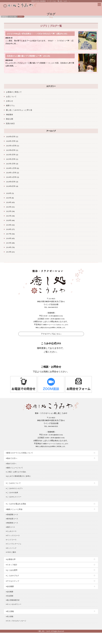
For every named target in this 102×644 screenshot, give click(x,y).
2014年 (9, 247)
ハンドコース (11, 540)
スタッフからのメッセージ (16, 621)
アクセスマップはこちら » (51, 334)
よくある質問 (12, 570)
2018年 (9, 229)
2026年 (9, 193)
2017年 (9, 234)
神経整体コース (12, 523)
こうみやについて (13, 483)
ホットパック (11, 548)
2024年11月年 (11, 173)
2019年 (9, 225)
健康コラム (10, 106)
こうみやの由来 (12, 493)
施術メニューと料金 (14, 509)
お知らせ (10, 101)
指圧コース (10, 527)
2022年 (9, 211)
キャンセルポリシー (14, 604)
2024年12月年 (11, 168)
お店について (11, 97)
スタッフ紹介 (12, 565)
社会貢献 (10, 596)
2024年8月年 (11, 186)
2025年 (9, 198)
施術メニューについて (14, 468)
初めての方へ (12, 458)
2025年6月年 (11, 150)
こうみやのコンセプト (14, 488)
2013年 (9, 252)
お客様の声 (11, 559)
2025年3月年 (11, 155)
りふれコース (11, 531)
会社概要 (10, 586)
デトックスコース (13, 536)
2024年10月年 (11, 177)
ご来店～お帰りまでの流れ (16, 472)
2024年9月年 (11, 182)
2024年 (9, 202)
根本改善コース (12, 519)
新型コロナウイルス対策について (19, 453)
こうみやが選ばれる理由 (16, 504)
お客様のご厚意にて (14, 92)
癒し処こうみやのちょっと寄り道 (19, 110)
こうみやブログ (12, 576)
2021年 (9, 216)
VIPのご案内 (11, 552)
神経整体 (10, 115)
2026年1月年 (11, 141)
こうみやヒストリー (14, 497)
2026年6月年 (11, 137)
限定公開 (10, 119)
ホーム (4, 17)
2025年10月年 (11, 146)
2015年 (9, 243)
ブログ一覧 (12, 17)
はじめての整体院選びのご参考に (18, 476)
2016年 (9, 238)
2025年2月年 (11, 159)
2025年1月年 (11, 164)
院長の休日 (10, 124)
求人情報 (10, 611)
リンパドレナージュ (14, 544)
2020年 (9, 220)
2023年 (9, 207)
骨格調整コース (12, 515)
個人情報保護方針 (13, 600)
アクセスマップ (12, 581)
